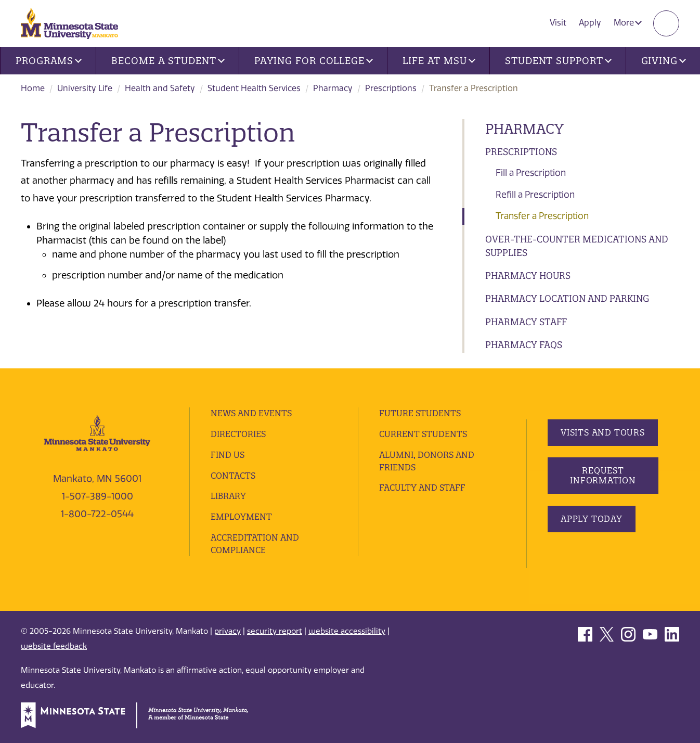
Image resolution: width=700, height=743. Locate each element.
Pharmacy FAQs (524, 345)
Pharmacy (333, 88)
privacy (228, 631)
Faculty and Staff (422, 488)
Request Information (603, 475)
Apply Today (592, 519)
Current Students (423, 434)
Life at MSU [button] (439, 61)
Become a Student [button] (168, 61)
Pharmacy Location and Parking (567, 298)
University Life (85, 88)
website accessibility (347, 631)
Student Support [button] (558, 61)
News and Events (251, 413)
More (628, 23)
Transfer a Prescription (542, 216)
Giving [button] (664, 61)
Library (228, 496)
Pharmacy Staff (526, 322)
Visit (558, 23)
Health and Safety (160, 88)
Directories (238, 434)
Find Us (228, 455)
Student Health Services (254, 88)
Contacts (233, 476)
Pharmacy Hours (528, 276)
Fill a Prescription (531, 173)
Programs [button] (49, 61)
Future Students (420, 413)
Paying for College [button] (314, 61)
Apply (590, 23)
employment (241, 517)
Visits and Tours (603, 432)
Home (33, 88)
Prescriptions (391, 88)
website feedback (54, 646)
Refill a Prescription (535, 195)
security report (275, 631)
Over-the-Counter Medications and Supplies (577, 246)
